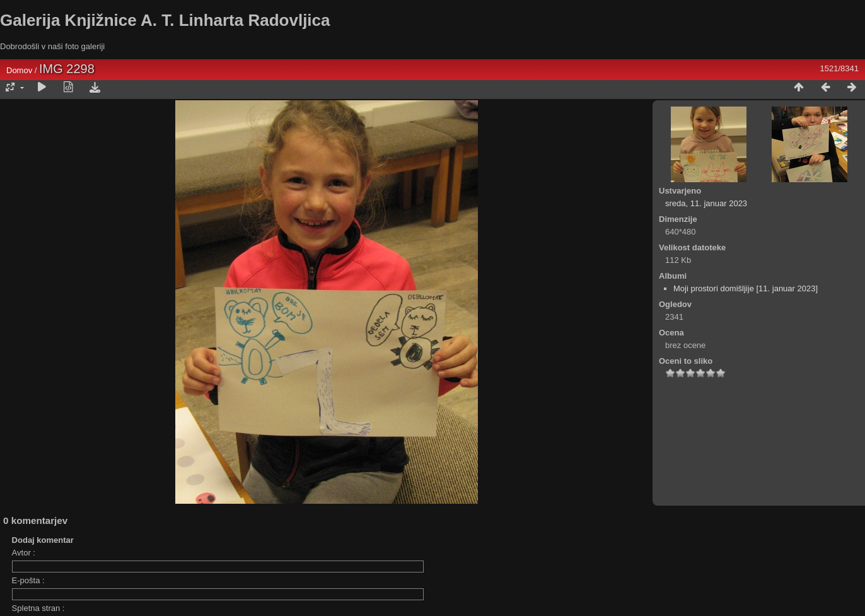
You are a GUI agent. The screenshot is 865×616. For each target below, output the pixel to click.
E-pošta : (28, 580)
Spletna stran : (38, 608)
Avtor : (24, 553)
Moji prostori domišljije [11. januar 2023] (746, 288)
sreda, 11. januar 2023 (706, 203)
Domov (19, 70)
